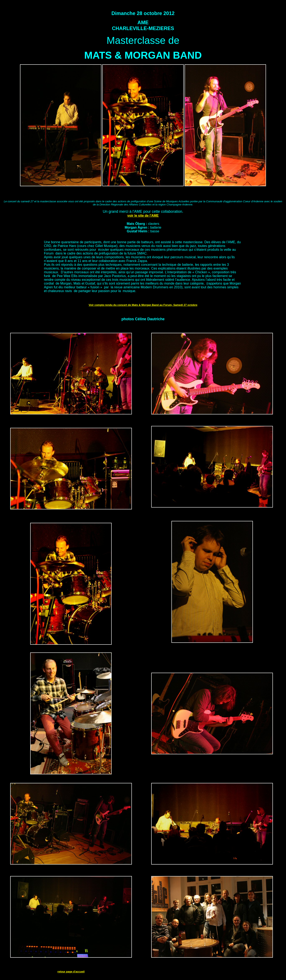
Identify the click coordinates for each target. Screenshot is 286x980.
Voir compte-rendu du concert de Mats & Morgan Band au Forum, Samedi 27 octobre (143, 305)
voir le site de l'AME (143, 216)
